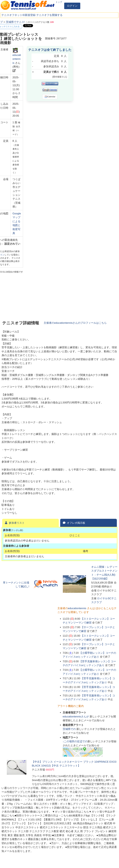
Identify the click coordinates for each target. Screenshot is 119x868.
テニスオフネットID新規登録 (18, 15)
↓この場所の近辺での (75, 741)
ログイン (72, 6)
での (70, 729)
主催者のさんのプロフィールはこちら (75, 323)
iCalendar (50, 97)
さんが (76, 717)
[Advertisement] (94, 39)
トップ (59, 2)
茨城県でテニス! (15, 22)
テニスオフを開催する (49, 15)
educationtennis (17, 59)
